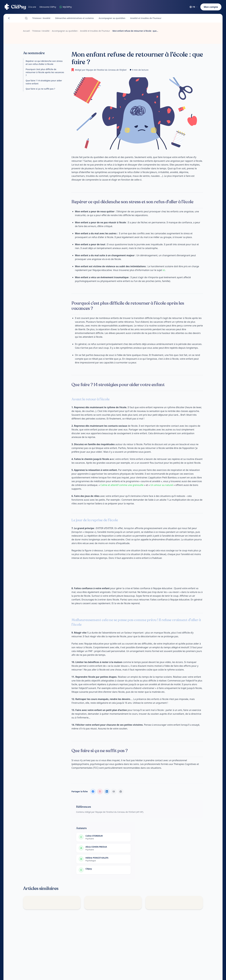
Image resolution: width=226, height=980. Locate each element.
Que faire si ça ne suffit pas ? (40, 89)
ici (164, 270)
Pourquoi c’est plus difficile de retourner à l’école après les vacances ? (45, 72)
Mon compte (211, 7)
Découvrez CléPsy (48, 7)
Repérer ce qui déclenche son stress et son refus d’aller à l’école (44, 62)
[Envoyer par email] (114, 792)
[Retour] (9, 18)
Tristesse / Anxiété (41, 18)
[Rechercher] (26, 18)
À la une (32, 7)
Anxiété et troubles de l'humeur (146, 18)
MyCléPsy (66, 7)
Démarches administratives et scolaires (75, 18)
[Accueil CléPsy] (15, 7)
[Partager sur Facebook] (93, 792)
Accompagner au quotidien (112, 18)
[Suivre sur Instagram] (100, 792)
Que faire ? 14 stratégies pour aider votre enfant (44, 82)
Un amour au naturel (162, 485)
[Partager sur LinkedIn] (107, 792)
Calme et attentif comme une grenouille (122, 485)
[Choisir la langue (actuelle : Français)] (194, 7)
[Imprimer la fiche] (121, 792)
